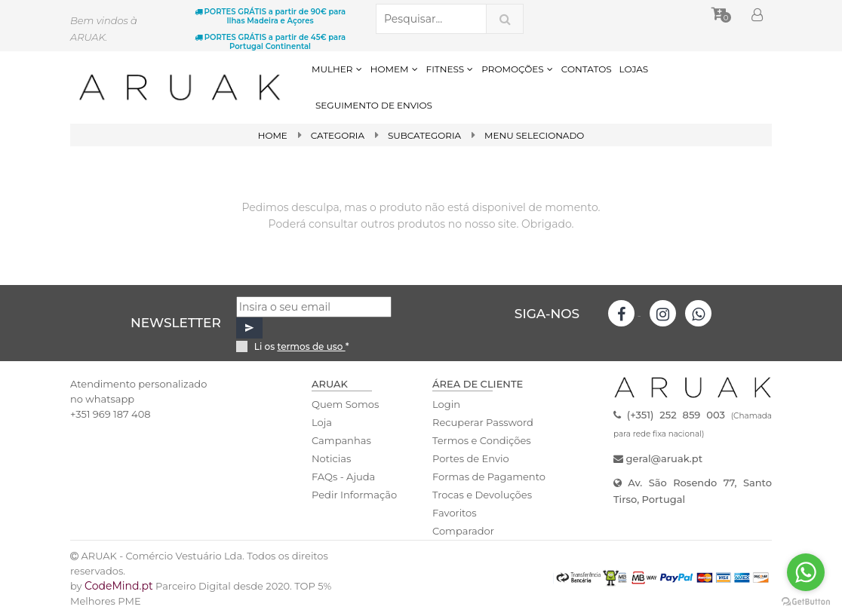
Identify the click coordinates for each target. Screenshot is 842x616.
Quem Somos (345, 404)
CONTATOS (587, 69)
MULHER (337, 69)
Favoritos (455, 513)
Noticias (331, 458)
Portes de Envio (470, 458)
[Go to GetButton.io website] (806, 601)
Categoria (337, 135)
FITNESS (450, 69)
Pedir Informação (354, 495)
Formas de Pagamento (489, 477)
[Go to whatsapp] (806, 572)
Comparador (463, 531)
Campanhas (341, 440)
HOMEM (395, 69)
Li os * (302, 346)
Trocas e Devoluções (482, 495)
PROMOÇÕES (517, 69)
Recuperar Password (483, 422)
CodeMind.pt (119, 586)
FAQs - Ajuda (343, 477)
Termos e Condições (481, 440)
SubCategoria (425, 135)
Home (272, 135)
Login (446, 404)
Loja (322, 422)
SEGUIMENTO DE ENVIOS (374, 105)
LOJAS (634, 69)
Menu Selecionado (535, 135)
